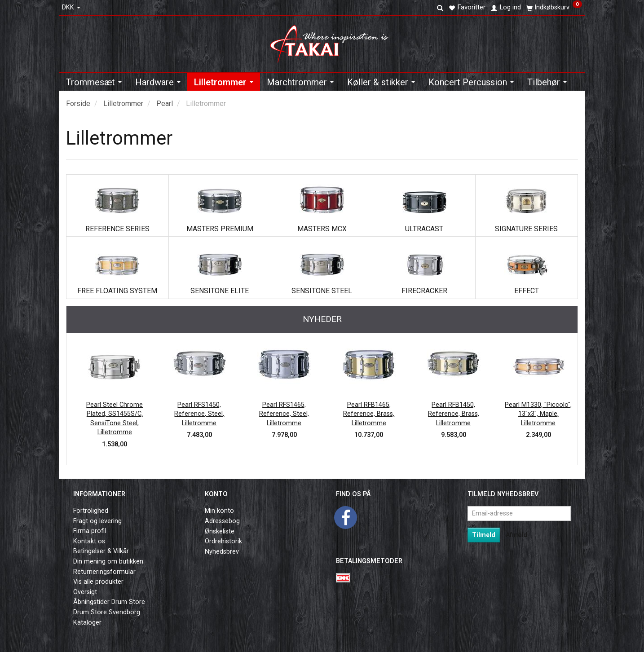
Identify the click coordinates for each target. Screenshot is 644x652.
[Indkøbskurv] (554, 8)
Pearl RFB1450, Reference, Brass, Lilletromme (454, 414)
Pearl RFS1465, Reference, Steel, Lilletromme (284, 414)
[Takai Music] (333, 41)
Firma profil (90, 531)
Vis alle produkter (98, 582)
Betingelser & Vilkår (101, 551)
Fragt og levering (97, 521)
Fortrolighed (91, 511)
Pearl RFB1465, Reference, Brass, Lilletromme (369, 414)
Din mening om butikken (108, 562)
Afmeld (516, 535)
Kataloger (87, 623)
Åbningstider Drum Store (109, 602)
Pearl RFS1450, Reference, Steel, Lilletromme (199, 414)
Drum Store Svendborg (107, 612)
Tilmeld (484, 535)
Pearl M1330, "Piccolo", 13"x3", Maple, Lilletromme (538, 414)
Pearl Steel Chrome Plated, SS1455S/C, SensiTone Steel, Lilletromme (115, 419)
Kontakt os (89, 541)
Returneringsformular (104, 572)
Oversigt (85, 592)
